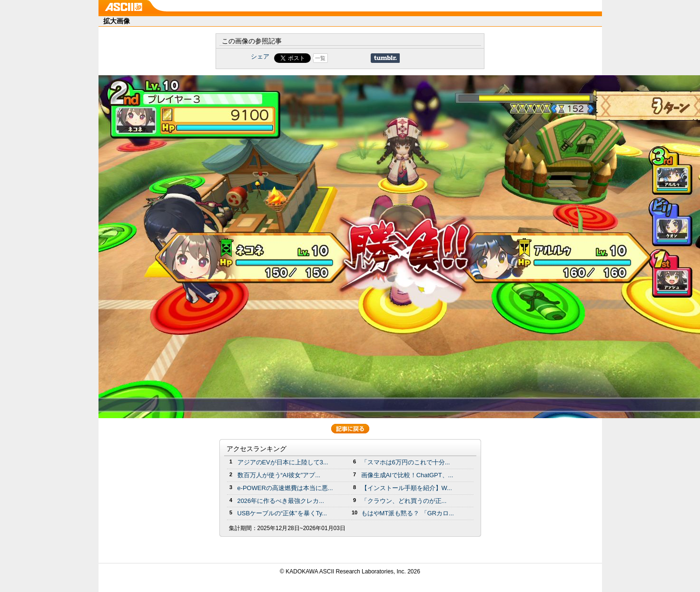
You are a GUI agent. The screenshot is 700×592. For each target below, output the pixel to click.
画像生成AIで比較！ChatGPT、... (407, 475)
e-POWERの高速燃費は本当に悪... (285, 488)
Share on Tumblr (385, 58)
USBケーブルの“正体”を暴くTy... (282, 513)
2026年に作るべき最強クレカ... (281, 501)
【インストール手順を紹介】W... (407, 488)
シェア (260, 56)
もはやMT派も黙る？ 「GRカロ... (408, 513)
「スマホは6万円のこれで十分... (406, 462)
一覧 (320, 58)
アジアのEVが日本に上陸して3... (283, 462)
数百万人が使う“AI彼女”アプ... (279, 475)
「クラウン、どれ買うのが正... (404, 501)
